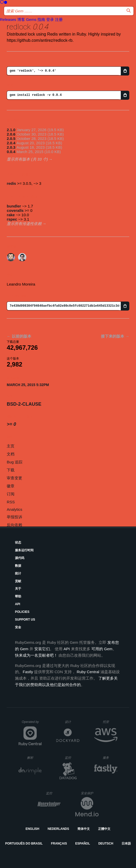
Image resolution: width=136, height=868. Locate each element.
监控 (72, 758)
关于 (18, 589)
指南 (41, 19)
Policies (22, 612)
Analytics (14, 509)
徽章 (11, 486)
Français (59, 844)
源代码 (20, 558)
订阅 (11, 494)
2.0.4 (11, 143)
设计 (72, 722)
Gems (31, 19)
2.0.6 (11, 134)
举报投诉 (14, 517)
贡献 (18, 581)
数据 (18, 566)
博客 (21, 19)
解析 (34, 758)
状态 (18, 542)
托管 (109, 722)
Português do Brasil (24, 844)
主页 (11, 446)
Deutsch (106, 844)
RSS (11, 502)
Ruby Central (88, 672)
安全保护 (90, 793)
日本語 (126, 844)
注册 (59, 19)
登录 (50, 19)
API (18, 604)
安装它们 (42, 649)
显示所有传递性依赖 (24, 224)
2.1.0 (11, 130)
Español (83, 844)
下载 (11, 470)
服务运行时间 (24, 550)
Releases (8, 19)
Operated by (32, 724)
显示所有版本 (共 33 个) (27, 159)
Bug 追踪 (15, 462)
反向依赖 (14, 525)
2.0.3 (11, 147)
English (32, 829)
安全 (18, 627)
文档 (11, 454)
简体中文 (84, 829)
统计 (18, 573)
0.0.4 (11, 152)
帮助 (18, 596)
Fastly (28, 672)
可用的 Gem (102, 649)
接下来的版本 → (115, 336)
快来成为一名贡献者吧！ (36, 655)
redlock (19, 27)
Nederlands (58, 829)
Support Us (25, 620)
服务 (110, 758)
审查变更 (14, 478)
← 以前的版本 (19, 336)
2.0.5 (11, 139)
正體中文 (104, 829)
